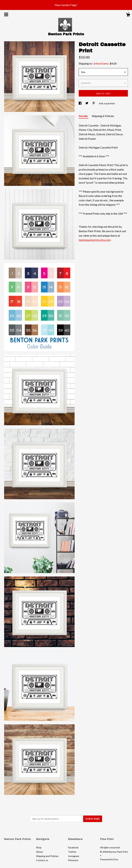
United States (100, 63)
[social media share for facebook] (80, 103)
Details (84, 116)
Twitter (72, 852)
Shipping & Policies (103, 116)
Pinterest (73, 860)
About (40, 852)
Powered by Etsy (109, 859)
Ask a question (107, 103)
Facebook (73, 847)
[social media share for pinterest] (94, 103)
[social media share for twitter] (87, 103)
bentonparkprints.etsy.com (95, 240)
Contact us (42, 860)
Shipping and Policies (47, 856)
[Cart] (128, 15)
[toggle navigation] (6, 14)
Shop (39, 847)
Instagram (74, 856)
